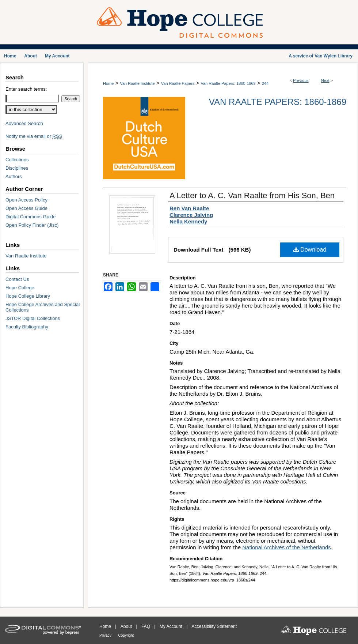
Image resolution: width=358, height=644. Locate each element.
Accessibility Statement (214, 626)
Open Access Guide (26, 208)
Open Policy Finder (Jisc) (32, 225)
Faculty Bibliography (27, 327)
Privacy (106, 635)
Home (108, 83)
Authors (14, 176)
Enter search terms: (26, 89)
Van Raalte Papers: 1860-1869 (228, 83)
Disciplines (17, 168)
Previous (301, 80)
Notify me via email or (34, 136)
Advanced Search (24, 123)
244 (265, 83)
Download (310, 250)
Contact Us (17, 279)
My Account (172, 626)
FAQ (146, 626)
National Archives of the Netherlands (287, 547)
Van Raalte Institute (137, 83)
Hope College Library (28, 296)
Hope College (20, 288)
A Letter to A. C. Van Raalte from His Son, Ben (252, 195)
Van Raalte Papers (178, 83)
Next (325, 80)
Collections (17, 160)
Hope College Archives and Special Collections (43, 307)
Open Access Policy (26, 200)
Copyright (126, 635)
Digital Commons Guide (31, 217)
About (127, 626)
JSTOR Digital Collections (33, 318)
